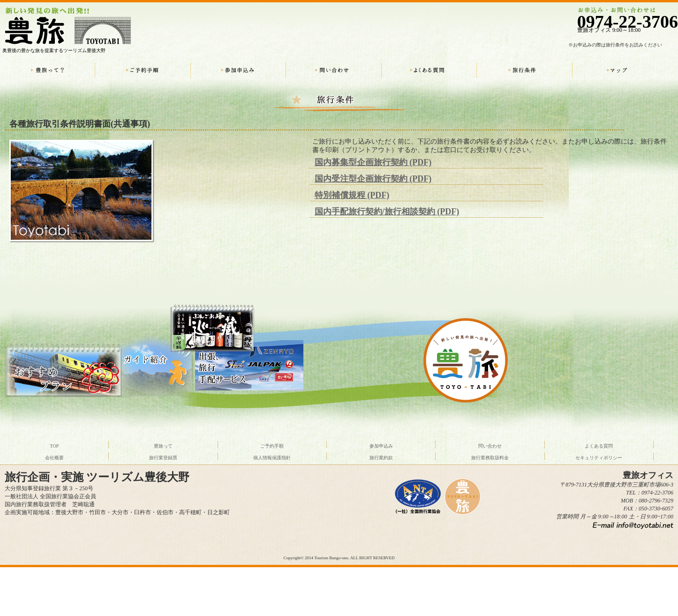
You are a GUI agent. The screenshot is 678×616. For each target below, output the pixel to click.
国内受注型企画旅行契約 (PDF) (373, 179)
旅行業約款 (381, 458)
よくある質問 (599, 446)
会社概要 (54, 458)
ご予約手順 (272, 446)
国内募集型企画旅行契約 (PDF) (373, 162)
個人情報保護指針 (272, 458)
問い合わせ (490, 446)
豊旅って (163, 446)
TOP (54, 446)
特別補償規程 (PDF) (352, 195)
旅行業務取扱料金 (490, 458)
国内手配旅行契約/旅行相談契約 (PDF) (387, 212)
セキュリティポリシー (599, 458)
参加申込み (381, 446)
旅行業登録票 (163, 458)
